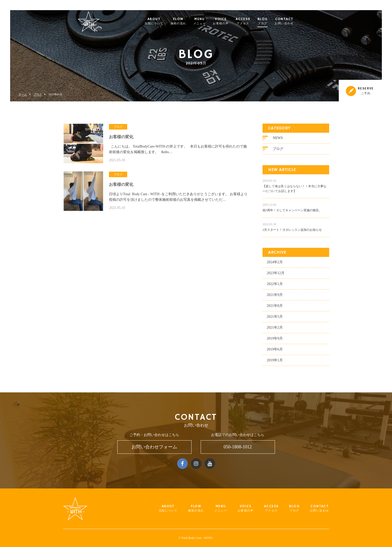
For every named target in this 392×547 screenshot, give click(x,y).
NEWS (278, 140)
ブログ (38, 94)
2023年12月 (276, 275)
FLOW (188, 21)
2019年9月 (275, 340)
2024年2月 (275, 264)
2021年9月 (275, 297)
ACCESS (253, 21)
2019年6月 (275, 351)
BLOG (273, 21)
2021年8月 (275, 308)
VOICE (231, 21)
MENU (210, 21)
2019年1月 (275, 362)
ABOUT (164, 21)
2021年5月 (275, 318)
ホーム (23, 94)
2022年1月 (275, 286)
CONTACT (294, 21)
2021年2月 (275, 329)
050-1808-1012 (238, 447)
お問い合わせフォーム (154, 447)
